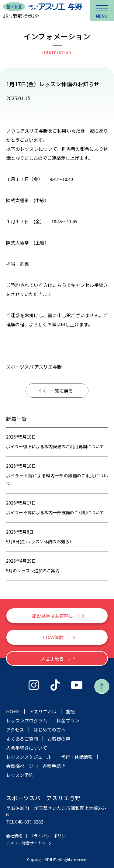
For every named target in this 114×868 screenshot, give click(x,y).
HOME (13, 711)
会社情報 (14, 836)
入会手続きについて (27, 748)
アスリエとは (43, 711)
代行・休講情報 (77, 757)
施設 (71, 711)
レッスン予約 (20, 775)
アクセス (15, 730)
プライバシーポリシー (50, 836)
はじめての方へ (49, 730)
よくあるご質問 (22, 739)
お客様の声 (59, 739)
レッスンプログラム (27, 720)
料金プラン (68, 720)
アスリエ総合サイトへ (26, 843)
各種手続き (54, 766)
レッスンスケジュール (29, 757)
